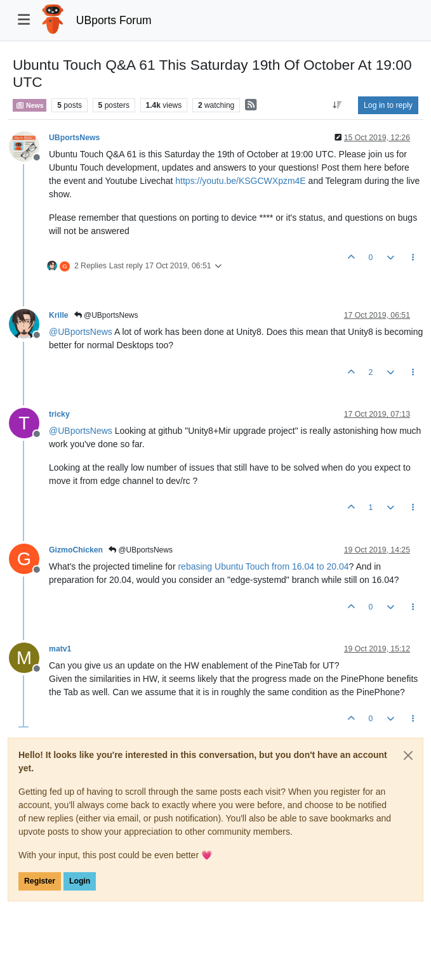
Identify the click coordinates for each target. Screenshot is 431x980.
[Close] (408, 755)
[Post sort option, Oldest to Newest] (337, 105)
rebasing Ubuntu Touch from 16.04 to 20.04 (263, 566)
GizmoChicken (76, 550)
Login (80, 881)
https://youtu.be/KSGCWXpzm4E (240, 181)
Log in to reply (388, 105)
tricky (59, 414)
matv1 (60, 649)
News (30, 105)
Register (40, 881)
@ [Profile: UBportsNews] (81, 332)
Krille (59, 315)
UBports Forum (114, 20)
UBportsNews (74, 138)
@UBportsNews (106, 315)
